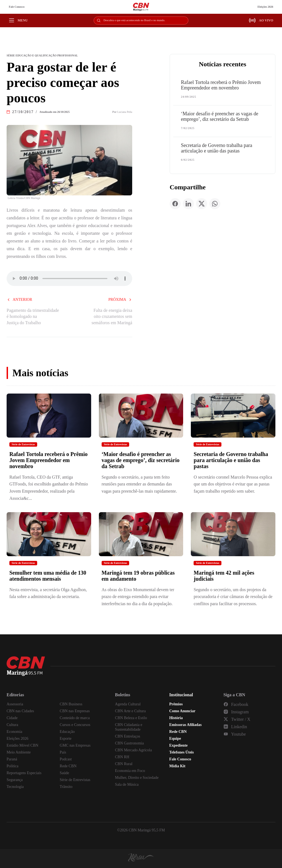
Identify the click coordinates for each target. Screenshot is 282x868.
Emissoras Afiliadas (185, 725)
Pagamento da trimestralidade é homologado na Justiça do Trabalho (33, 316)
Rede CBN (68, 766)
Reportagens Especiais (24, 773)
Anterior (19, 300)
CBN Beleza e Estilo (131, 718)
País (63, 752)
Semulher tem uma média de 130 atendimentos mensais (48, 576)
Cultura (12, 725)
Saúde (64, 773)
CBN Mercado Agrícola (134, 750)
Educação (67, 732)
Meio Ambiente (19, 752)
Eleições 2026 (265, 7)
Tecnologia (15, 787)
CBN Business (71, 704)
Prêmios (176, 704)
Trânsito (66, 787)
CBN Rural (124, 764)
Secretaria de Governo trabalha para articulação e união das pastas (217, 148)
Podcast (66, 759)
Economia (14, 732)
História (176, 718)
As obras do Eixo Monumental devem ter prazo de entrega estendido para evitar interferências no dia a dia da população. (138, 597)
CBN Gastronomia (130, 743)
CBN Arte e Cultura (131, 711)
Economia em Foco (130, 771)
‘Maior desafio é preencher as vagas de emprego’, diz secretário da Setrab (220, 116)
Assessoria (15, 704)
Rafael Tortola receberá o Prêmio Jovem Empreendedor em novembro (221, 85)
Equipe (175, 739)
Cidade (12, 718)
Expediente (178, 745)
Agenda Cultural (128, 704)
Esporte (66, 739)
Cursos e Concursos (75, 725)
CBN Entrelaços (128, 736)
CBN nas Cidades (20, 711)
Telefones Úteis (181, 752)
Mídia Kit (177, 766)
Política (13, 766)
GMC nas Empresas (75, 745)
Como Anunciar (182, 711)
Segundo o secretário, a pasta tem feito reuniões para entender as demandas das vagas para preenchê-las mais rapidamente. (139, 484)
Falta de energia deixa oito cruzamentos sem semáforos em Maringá (112, 316)
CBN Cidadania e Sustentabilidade (129, 727)
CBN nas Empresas (75, 711)
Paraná (12, 759)
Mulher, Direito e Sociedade (137, 778)
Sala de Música (127, 784)
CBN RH (122, 757)
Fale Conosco (17, 7)
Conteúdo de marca (75, 718)
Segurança (15, 780)
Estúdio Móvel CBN (22, 745)
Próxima (120, 300)
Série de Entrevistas (23, 444)
